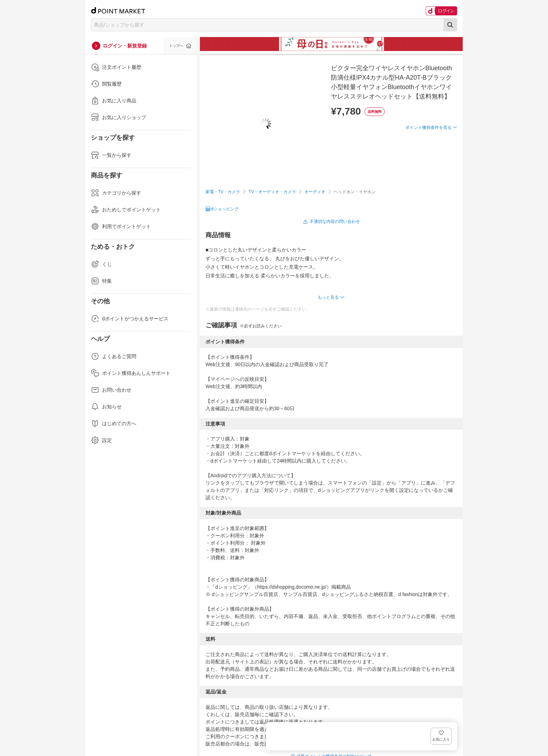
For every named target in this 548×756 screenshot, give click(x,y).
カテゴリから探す (116, 193)
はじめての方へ (114, 423)
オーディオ (315, 192)
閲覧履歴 (106, 84)
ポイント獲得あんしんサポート (131, 373)
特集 (101, 281)
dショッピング (225, 209)
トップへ (176, 46)
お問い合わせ (111, 390)
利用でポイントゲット (121, 226)
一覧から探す (111, 155)
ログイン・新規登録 (125, 46)
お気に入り (447, 139)
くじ (101, 264)
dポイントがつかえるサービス (130, 319)
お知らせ (106, 407)
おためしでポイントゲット (126, 210)
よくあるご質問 (114, 356)
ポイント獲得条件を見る (428, 153)
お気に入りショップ (118, 117)
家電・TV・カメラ (223, 192)
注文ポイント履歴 (116, 67)
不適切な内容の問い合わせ (335, 221)
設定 (101, 440)
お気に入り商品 (114, 101)
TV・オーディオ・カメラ (272, 192)
